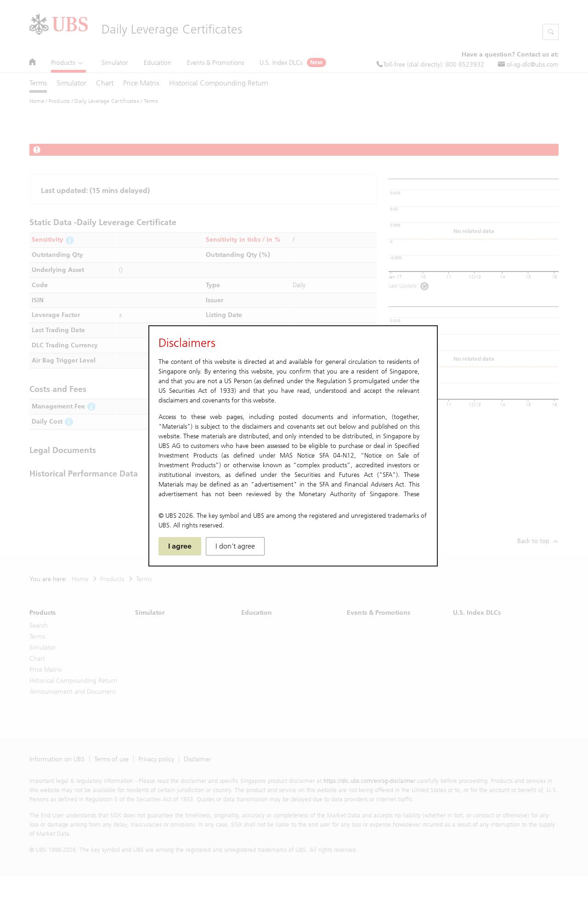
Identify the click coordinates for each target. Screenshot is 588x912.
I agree (180, 546)
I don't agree (235, 546)
